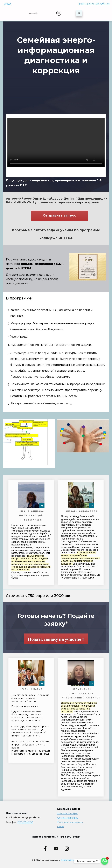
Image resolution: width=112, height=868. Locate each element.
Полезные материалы (70, 822)
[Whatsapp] (105, 861)
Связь (61, 826)
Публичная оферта (71, 860)
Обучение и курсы (68, 818)
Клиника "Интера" (68, 813)
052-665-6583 (25, 822)
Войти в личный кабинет (94, 4)
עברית (8, 4)
